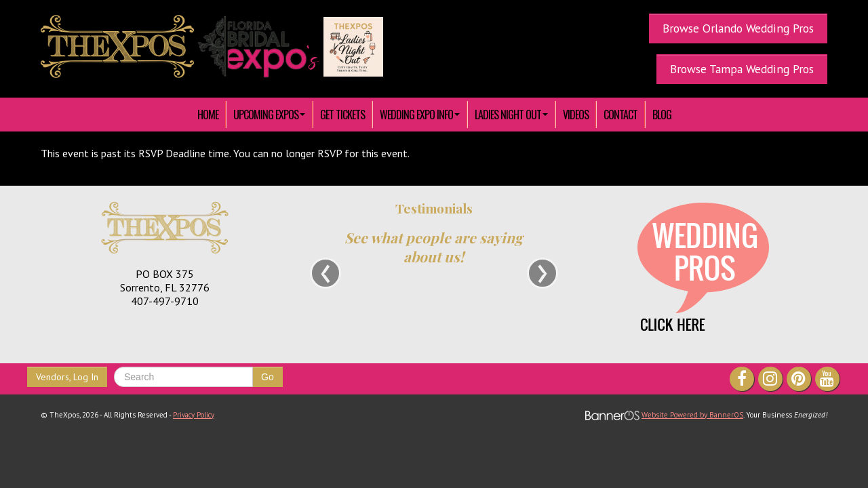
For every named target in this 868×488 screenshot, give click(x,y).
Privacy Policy (194, 415)
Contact (620, 115)
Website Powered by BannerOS (692, 415)
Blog (662, 115)
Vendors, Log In (67, 377)
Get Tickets (342, 115)
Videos (576, 115)
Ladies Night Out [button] (511, 115)
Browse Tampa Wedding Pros (742, 69)
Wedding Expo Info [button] (420, 115)
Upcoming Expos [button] (269, 115)
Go (268, 377)
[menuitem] (208, 115)
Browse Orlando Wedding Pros (738, 28)
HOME (208, 115)
